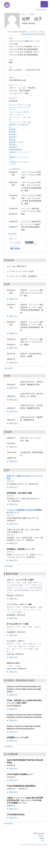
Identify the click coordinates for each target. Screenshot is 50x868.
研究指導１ (13, 134)
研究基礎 (12, 129)
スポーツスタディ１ (16, 115)
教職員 (42, 838)
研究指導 (12, 132)
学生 (43, 840)
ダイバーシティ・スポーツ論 (20, 122)
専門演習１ (13, 145)
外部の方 (41, 836)
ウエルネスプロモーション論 (20, 105)
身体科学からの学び (16, 142)
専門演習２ (13, 147)
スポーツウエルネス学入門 (19, 112)
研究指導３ (13, 137)
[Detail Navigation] (44, 4)
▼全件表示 (12, 234)
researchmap (26, 34)
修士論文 (12, 140)
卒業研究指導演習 (16, 150)
